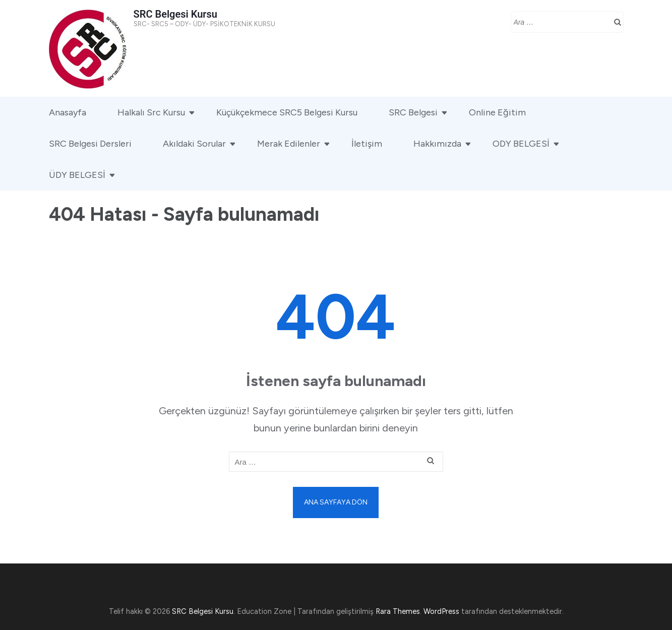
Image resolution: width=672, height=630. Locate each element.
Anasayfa (68, 112)
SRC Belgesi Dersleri (90, 144)
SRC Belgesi (413, 112)
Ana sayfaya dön (336, 502)
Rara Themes (398, 611)
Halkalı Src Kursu (151, 112)
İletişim (367, 144)
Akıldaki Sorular (194, 144)
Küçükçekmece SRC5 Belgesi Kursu (287, 112)
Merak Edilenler (289, 144)
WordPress (441, 611)
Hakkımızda (437, 144)
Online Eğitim (497, 112)
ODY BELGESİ (521, 144)
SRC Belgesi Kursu (175, 14)
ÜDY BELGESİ (77, 175)
